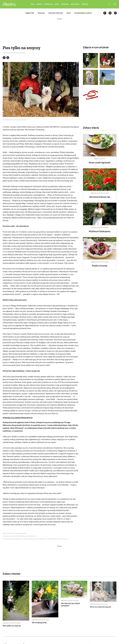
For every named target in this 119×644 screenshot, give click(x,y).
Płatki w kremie (100, 264)
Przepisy (85, 4)
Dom (33, 4)
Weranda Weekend (56, 13)
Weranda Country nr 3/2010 (100, 192)
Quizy (57, 4)
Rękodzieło (75, 4)
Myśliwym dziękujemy (100, 230)
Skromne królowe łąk (100, 195)
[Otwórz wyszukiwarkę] (110, 4)
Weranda (41, 13)
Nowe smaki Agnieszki (100, 161)
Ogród (39, 4)
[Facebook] (105, 13)
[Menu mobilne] (115, 4)
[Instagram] (110, 13)
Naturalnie (48, 4)
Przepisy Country (100, 157)
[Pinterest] (115, 13)
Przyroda (65, 4)
